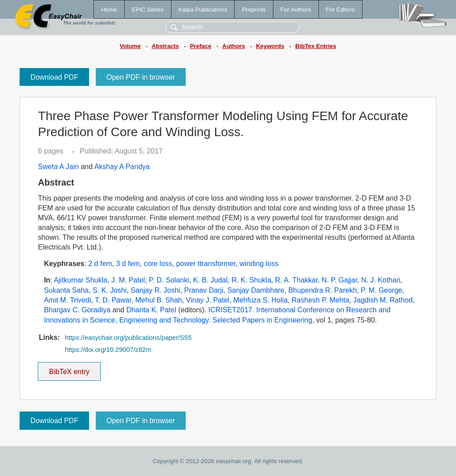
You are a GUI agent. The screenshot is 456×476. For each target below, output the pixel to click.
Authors (234, 46)
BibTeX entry (69, 369)
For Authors (296, 10)
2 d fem (100, 264)
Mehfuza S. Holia (261, 300)
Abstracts (165, 46)
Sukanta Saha (67, 290)
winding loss (259, 264)
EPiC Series (148, 10)
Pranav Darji (204, 290)
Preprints (254, 10)
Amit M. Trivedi (68, 300)
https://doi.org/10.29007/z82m (108, 350)
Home (109, 10)
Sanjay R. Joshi (155, 290)
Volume (130, 46)
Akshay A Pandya (122, 167)
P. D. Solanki (169, 280)
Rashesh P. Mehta (321, 300)
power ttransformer (206, 264)
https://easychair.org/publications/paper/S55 (128, 338)
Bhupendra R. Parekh (322, 290)
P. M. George (381, 290)
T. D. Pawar (113, 300)
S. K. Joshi (110, 290)
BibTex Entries (316, 46)
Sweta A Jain (58, 167)
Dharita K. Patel (151, 310)
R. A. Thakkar (297, 280)
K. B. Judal (210, 280)
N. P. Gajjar (339, 280)
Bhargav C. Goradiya (77, 310)
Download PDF (54, 77)
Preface (200, 46)
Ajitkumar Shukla (81, 280)
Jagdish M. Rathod (383, 300)
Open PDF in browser (141, 77)
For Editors (340, 10)
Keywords (270, 46)
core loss (158, 264)
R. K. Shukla (251, 280)
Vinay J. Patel (208, 300)
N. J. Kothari (381, 280)
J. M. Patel (128, 280)
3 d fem (128, 264)
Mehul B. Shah (159, 300)
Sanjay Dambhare (256, 290)
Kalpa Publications (203, 10)
